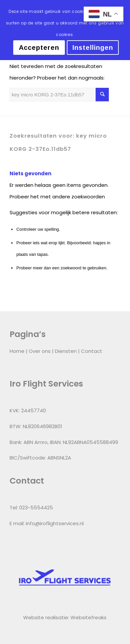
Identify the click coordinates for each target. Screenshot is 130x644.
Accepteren (39, 48)
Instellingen (93, 48)
